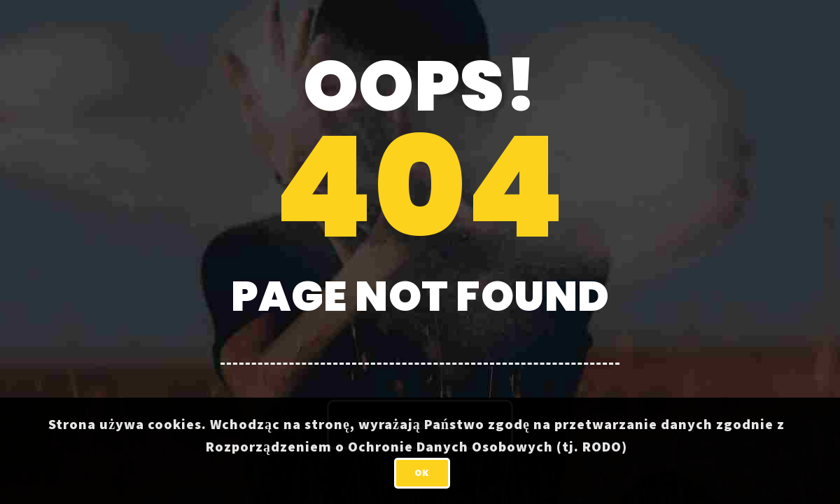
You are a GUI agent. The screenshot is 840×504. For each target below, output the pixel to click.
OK (422, 473)
